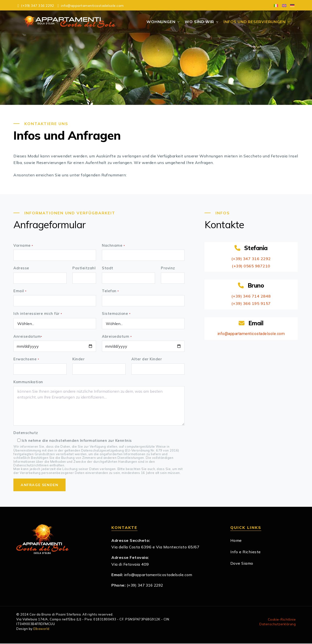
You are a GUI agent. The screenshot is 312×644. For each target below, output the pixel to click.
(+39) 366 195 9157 (251, 304)
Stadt (108, 269)
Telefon (110, 291)
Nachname (113, 246)
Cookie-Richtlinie (282, 620)
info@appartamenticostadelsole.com (251, 334)
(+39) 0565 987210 (251, 266)
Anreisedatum (28, 337)
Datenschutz (26, 433)
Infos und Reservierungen (255, 22)
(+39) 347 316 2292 (251, 259)
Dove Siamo (242, 564)
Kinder (78, 360)
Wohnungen (162, 22)
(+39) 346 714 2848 (251, 297)
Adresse (21, 269)
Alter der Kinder (147, 360)
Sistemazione (116, 314)
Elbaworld (41, 629)
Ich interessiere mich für (38, 314)
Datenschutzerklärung (278, 625)
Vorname (23, 246)
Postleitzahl (84, 269)
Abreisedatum (117, 337)
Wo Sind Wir (200, 22)
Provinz (168, 269)
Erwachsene (26, 360)
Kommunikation (28, 382)
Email (20, 291)
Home (236, 541)
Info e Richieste (246, 552)
